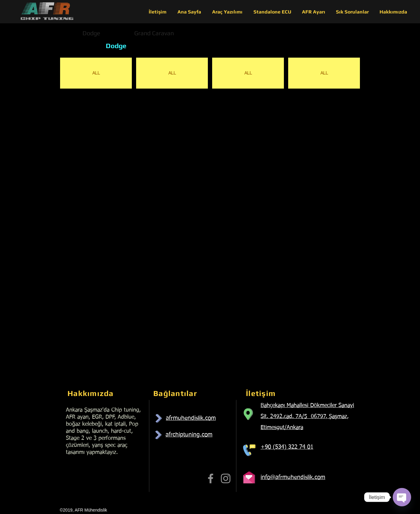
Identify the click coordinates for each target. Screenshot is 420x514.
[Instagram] (226, 478)
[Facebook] (211, 478)
